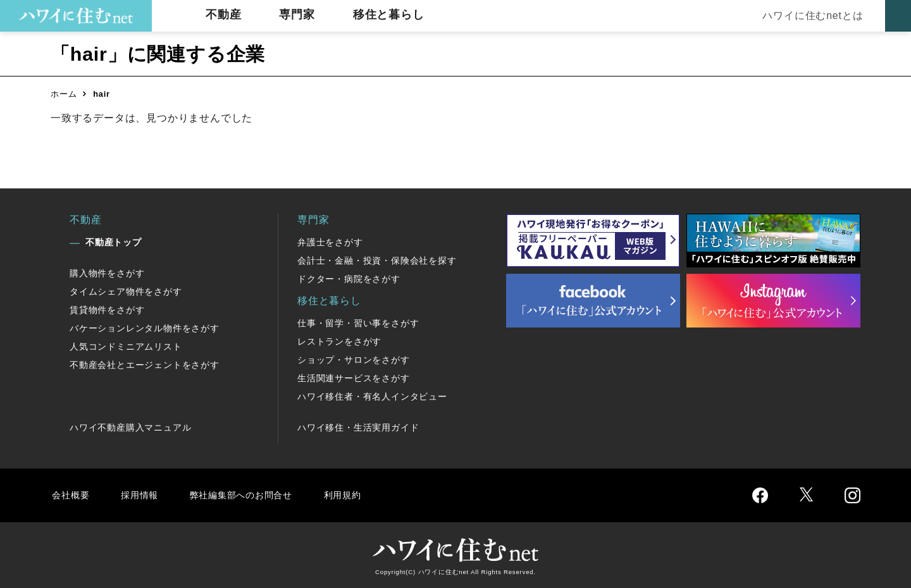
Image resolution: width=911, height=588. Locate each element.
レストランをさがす (339, 341)
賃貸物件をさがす (107, 310)
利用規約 (359, 495)
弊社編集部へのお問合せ (251, 495)
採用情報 (143, 495)
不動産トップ (114, 242)
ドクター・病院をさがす (349, 279)
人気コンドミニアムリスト (126, 346)
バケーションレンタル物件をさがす (145, 328)
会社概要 (72, 495)
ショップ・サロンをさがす (354, 360)
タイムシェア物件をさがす (126, 291)
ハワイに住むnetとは (810, 15)
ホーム (64, 94)
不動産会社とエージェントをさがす (145, 365)
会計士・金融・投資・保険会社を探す (377, 260)
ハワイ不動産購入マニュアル (130, 427)
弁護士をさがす (330, 242)
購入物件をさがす (107, 273)
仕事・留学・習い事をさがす (358, 323)
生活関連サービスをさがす (354, 378)
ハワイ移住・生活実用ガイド (358, 427)
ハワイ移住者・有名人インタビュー (372, 396)
